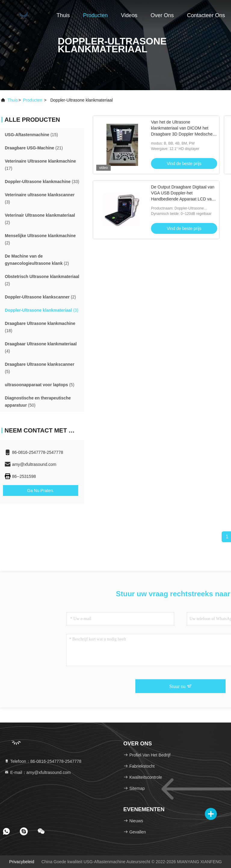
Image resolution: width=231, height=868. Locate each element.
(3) (40, 198)
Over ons (162, 15)
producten (32, 100)
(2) (40, 219)
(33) (42, 182)
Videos (129, 15)
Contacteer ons (206, 15)
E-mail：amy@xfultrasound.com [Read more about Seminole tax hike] (37, 772)
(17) (40, 165)
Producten (95, 15)
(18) (40, 327)
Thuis (63, 15)
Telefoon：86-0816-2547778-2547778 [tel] (43, 761)
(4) (41, 347)
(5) (40, 368)
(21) (34, 148)
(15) (31, 135)
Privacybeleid (22, 862)
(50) (38, 402)
